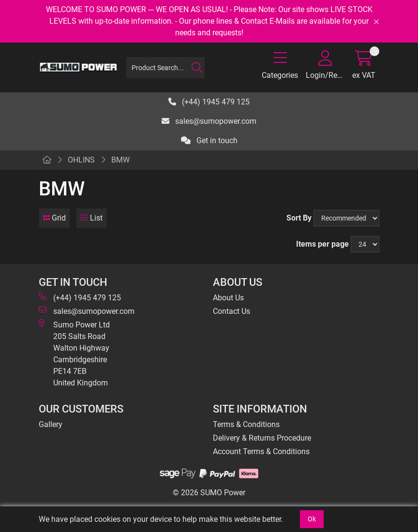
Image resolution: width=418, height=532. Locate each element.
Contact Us (231, 311)
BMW (120, 160)
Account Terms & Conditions (261, 451)
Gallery (51, 424)
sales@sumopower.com (209, 121)
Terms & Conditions (246, 424)
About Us (228, 298)
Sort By (299, 218)
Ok (312, 519)
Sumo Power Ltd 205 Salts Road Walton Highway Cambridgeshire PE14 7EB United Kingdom (74, 353)
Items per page (322, 244)
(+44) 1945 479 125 (209, 102)
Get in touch (209, 140)
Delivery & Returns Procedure (262, 438)
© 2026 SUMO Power (209, 493)
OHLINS (81, 160)
